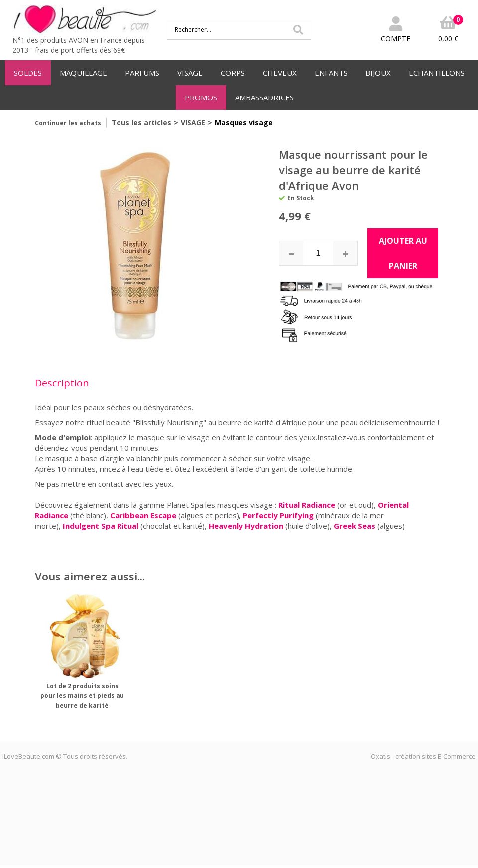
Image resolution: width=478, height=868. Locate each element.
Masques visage (244, 123)
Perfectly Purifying (278, 515)
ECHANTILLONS (437, 73)
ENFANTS (331, 73)
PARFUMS (142, 73)
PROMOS (201, 97)
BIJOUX (378, 73)
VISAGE (190, 73)
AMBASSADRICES (264, 97)
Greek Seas (355, 526)
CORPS (233, 73)
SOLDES (28, 73)
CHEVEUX (280, 73)
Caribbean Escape (144, 515)
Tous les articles (141, 123)
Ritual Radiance (307, 505)
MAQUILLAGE (83, 73)
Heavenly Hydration (246, 526)
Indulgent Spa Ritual (101, 526)
